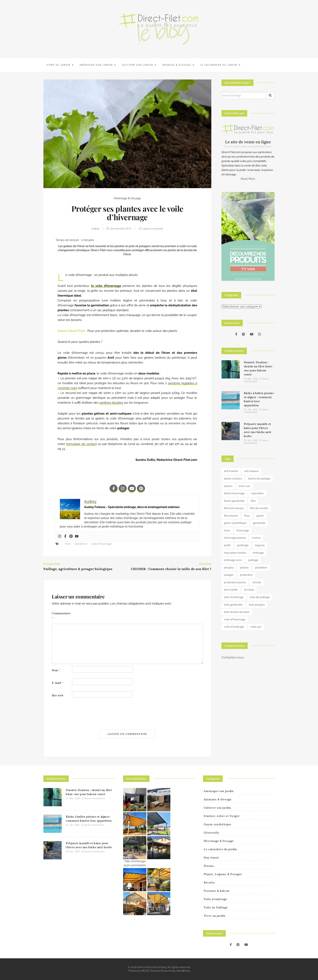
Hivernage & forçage (127, 198)
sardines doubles (111, 403)
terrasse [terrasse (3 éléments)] (249, 590)
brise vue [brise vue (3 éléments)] (244, 486)
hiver (68, 544)
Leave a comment (153, 229)
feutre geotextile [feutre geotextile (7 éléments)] (234, 501)
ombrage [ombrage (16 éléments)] (258, 553)
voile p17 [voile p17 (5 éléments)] (256, 627)
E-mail (57, 683)
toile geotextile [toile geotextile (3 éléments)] (233, 605)
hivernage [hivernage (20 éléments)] (243, 530)
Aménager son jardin (98, 65)
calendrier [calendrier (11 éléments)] (257, 493)
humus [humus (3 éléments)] (256, 538)
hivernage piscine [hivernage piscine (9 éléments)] (235, 538)
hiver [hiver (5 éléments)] (227, 530)
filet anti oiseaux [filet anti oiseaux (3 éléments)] (234, 508)
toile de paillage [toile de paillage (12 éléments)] (260, 597)
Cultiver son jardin (139, 65)
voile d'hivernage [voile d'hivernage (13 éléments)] (235, 619)
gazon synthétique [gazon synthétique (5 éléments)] (235, 523)
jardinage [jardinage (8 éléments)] (243, 545)
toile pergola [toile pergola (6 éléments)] (257, 605)
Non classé (211, 858)
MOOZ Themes (151, 971)
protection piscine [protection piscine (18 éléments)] (235, 582)
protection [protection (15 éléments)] (246, 575)
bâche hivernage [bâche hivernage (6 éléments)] (234, 493)
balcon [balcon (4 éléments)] (228, 486)
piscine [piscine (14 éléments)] (244, 568)
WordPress (183, 971)
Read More (248, 179)
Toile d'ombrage (215, 899)
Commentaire (61, 616)
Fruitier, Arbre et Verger (222, 816)
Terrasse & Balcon (217, 891)
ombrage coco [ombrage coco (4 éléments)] (233, 560)
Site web (57, 695)
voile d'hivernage (101, 544)
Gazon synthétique (217, 824)
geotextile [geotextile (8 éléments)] (259, 523)
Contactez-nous (233, 657)
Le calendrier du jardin (220, 65)
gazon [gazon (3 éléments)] (260, 516)
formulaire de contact (81, 444)
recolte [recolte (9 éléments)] (257, 582)
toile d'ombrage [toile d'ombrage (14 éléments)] (234, 597)
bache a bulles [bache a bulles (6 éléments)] (233, 479)
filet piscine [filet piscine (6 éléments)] (231, 516)
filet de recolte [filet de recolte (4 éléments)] (259, 508)
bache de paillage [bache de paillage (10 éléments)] (259, 479)
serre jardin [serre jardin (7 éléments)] (231, 590)
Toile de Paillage (216, 907)
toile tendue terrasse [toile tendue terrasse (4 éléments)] (237, 612)
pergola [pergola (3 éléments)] (229, 568)
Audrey (95, 229)
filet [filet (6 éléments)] (253, 501)
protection (81, 544)
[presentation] (83, 714)
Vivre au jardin (60, 65)
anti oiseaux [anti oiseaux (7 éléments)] (251, 471)
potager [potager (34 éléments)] (229, 575)
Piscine (209, 866)
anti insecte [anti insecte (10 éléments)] (231, 471)
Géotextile (211, 833)
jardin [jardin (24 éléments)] (227, 545)
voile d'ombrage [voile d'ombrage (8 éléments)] (234, 627)
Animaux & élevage (178, 65)
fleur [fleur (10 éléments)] (247, 516)
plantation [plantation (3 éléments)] (261, 568)
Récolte (209, 882)
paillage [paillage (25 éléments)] (253, 560)
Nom (56, 670)
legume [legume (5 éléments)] (260, 545)
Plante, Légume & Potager (223, 874)
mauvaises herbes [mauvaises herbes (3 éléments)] (235, 553)
